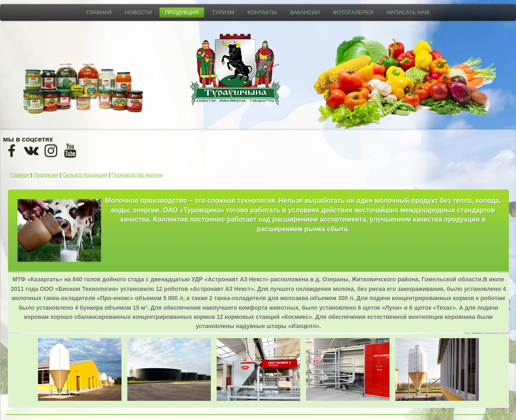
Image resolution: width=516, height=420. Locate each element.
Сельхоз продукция (85, 175)
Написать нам (408, 12)
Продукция (182, 12)
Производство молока (137, 175)
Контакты (262, 12)
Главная (99, 12)
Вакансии (305, 12)
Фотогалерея (353, 12)
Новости (138, 12)
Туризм (223, 12)
